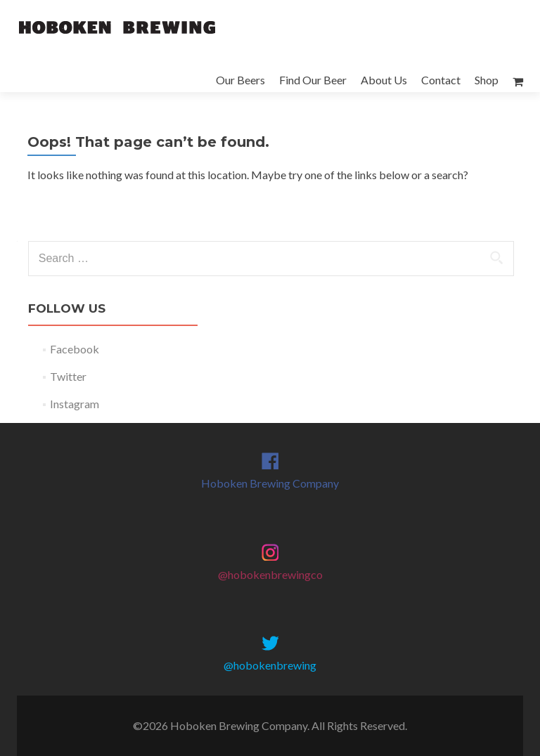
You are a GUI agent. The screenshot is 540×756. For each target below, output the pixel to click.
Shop (487, 80)
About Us (384, 80)
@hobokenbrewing (270, 665)
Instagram (75, 404)
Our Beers (240, 80)
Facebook (75, 349)
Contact (441, 80)
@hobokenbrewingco (270, 574)
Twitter (68, 376)
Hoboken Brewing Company (270, 483)
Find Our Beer (313, 80)
